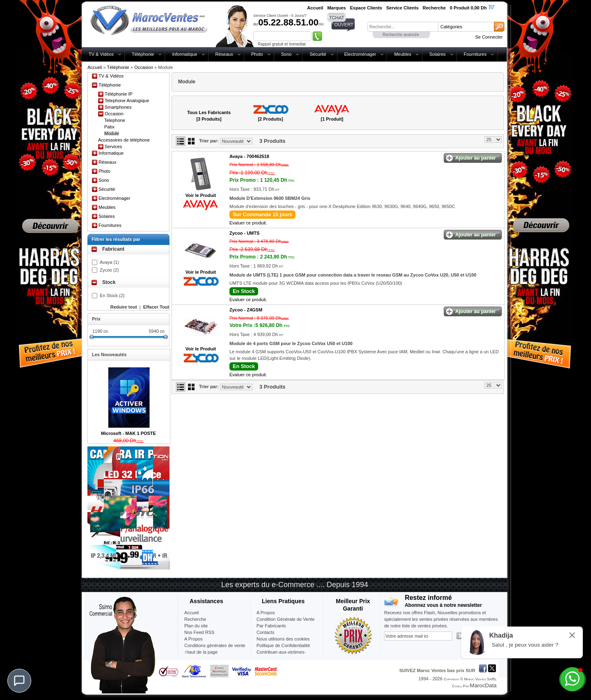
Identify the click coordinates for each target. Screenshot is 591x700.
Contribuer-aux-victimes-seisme (281, 655)
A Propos (266, 613)
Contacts (265, 632)
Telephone (115, 120)
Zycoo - (244, 233)
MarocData (483, 685)
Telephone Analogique (127, 101)
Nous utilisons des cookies (283, 639)
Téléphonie (143, 54)
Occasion (144, 67)
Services (113, 146)
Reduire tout (124, 307)
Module (112, 133)
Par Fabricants (271, 626)
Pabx (109, 127)
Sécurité (318, 54)
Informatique (184, 54)
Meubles (403, 54)
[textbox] (403, 27)
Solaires (438, 54)
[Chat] (19, 681)
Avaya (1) (109, 262)
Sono (286, 54)
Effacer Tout (156, 307)
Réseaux (224, 54)
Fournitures (475, 54)
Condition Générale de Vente (285, 619)
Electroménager (360, 54)
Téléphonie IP (119, 94)
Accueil (95, 67)
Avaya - (249, 156)
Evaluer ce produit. (248, 223)
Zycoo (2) (109, 270)
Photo (257, 54)
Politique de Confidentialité (283, 645)
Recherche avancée (401, 35)
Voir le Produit (201, 195)
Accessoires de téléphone (124, 140)
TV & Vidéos (101, 54)
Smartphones (118, 107)
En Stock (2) (112, 295)
